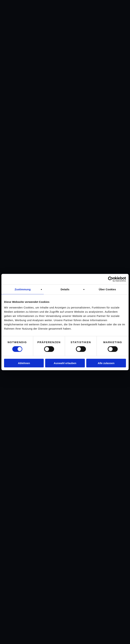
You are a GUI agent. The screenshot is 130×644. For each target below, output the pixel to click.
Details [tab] (65, 289)
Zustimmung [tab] (23, 289)
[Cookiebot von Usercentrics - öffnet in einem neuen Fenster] (111, 279)
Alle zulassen (106, 363)
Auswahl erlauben (65, 363)
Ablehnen (24, 363)
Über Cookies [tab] (107, 289)
